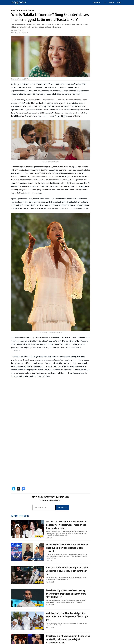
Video (119, 3)
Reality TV (97, 3)
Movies (111, 3)
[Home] (19, 3)
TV (105, 3)
